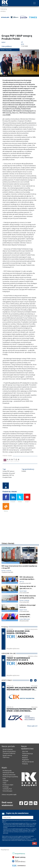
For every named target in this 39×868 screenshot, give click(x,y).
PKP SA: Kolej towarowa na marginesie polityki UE (28, 598)
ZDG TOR (25, 751)
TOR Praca (6, 757)
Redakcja (25, 756)
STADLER (5, 781)
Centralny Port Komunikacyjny (7, 790)
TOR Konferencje (28, 754)
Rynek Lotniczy (7, 755)
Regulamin (25, 760)
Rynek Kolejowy (8, 749)
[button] (31, 683)
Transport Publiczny (9, 753)
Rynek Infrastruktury (9, 751)
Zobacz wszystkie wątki (9, 794)
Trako (5, 783)
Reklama (25, 758)
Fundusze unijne (8, 785)
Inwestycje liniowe (8, 773)
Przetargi (6, 787)
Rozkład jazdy (7, 771)
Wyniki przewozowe (9, 775)
